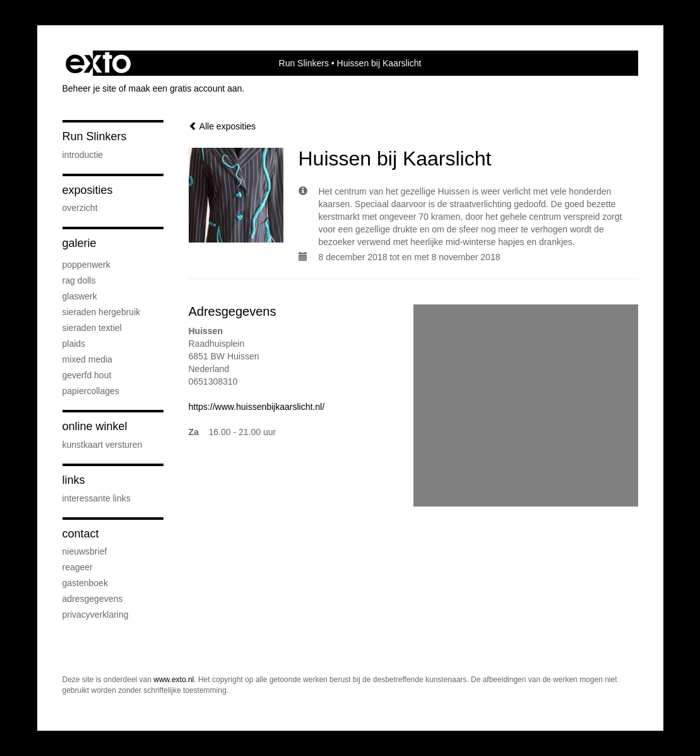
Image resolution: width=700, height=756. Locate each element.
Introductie (83, 155)
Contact (81, 534)
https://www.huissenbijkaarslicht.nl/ (257, 407)
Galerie (80, 243)
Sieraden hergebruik (102, 312)
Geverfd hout (87, 375)
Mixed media (87, 359)
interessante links (97, 498)
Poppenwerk (86, 265)
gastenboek (85, 583)
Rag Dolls (79, 280)
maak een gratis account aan (186, 88)
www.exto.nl (174, 680)
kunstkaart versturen (103, 445)
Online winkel (95, 426)
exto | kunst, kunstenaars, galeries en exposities (98, 63)
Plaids (74, 344)
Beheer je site (90, 88)
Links (74, 480)
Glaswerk (80, 296)
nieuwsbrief (85, 551)
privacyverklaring (96, 615)
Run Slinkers (304, 63)
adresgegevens (93, 599)
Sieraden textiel (92, 328)
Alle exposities (222, 126)
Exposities (88, 190)
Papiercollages (91, 391)
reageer (78, 567)
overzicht (80, 208)
